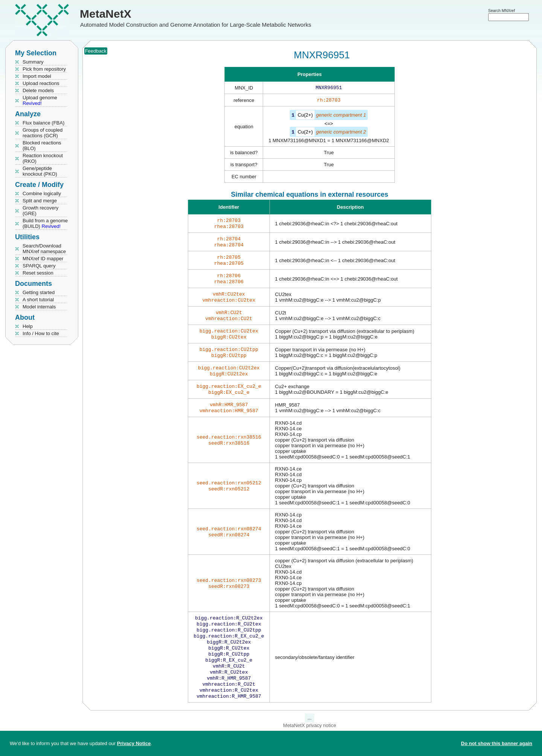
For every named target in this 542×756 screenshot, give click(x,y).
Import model (37, 76)
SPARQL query (39, 266)
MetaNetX (106, 14)
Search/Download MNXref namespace (44, 249)
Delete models (38, 90)
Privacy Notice (134, 743)
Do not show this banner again (497, 743)
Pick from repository (44, 69)
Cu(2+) (305, 116)
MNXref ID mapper (43, 259)
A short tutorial (38, 300)
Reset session (38, 273)
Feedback (96, 51)
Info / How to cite (41, 333)
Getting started (39, 292)
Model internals (39, 307)
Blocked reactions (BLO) (42, 146)
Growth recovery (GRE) (40, 211)
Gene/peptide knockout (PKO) (40, 171)
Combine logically (42, 194)
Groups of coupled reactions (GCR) (43, 133)
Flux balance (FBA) (43, 123)
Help (28, 326)
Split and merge (40, 201)
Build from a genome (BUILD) (45, 223)
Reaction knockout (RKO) (43, 158)
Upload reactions (41, 83)
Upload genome (40, 100)
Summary (33, 62)
